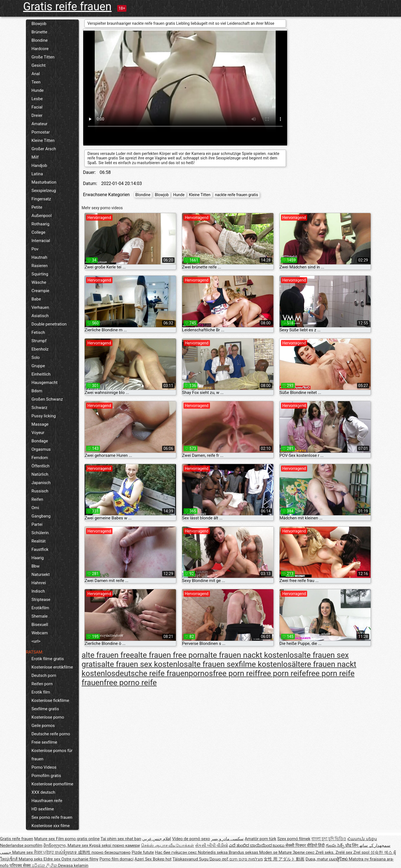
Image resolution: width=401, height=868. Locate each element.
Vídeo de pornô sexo (191, 839)
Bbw (36, 566)
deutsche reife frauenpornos (164, 673)
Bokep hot (162, 859)
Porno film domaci (116, 859)
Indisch (38, 591)
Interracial (41, 241)
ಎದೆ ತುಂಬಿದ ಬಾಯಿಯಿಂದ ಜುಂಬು (257, 845)
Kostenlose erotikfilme (52, 667)
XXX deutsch (43, 792)
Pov (35, 249)
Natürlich (40, 474)
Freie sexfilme (44, 742)
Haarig (38, 558)
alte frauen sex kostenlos (144, 664)
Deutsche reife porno (51, 734)
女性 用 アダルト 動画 (284, 859)
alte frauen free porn (169, 655)
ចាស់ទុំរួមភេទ (66, 852)
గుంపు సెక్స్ (335, 845)
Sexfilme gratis (45, 709)
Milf (35, 157)
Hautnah (39, 257)
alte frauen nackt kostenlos (251, 655)
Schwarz (39, 408)
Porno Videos (44, 767)
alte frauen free (108, 655)
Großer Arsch (44, 149)
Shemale (40, 616)
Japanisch (41, 483)
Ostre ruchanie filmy (80, 859)
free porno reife (130, 683)
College (38, 232)
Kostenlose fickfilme (50, 701)
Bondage (40, 441)
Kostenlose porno (48, 717)
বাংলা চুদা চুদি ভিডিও (329, 839)
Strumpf (39, 341)
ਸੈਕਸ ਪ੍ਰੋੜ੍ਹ (44, 852)
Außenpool (41, 216)
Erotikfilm (40, 608)
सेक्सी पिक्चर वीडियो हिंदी (305, 845)
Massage (40, 424)
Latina (37, 174)
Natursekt (41, 574)
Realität (39, 541)
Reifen (37, 499)
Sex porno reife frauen (52, 817)
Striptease (41, 600)
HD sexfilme (43, 809)
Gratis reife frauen (67, 7)
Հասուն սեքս (362, 839)
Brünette (39, 32)
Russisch (40, 491)
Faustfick (40, 549)
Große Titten (43, 57)
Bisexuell (40, 625)
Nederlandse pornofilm (21, 845)
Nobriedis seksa (213, 852)
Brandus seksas (244, 852)
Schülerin (40, 533)
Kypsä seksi (101, 845)
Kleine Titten (43, 140)
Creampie (40, 291)
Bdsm (37, 391)
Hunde (38, 90)
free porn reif (235, 673)
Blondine (40, 40)
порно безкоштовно (111, 852)
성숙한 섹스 (382, 852)
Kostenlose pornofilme (52, 784)
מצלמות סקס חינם (246, 859)
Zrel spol (362, 852)
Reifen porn (42, 684)
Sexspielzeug (44, 191)
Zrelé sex (344, 852)
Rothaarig (40, 224)
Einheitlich (41, 374)
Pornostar (41, 132)
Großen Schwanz (47, 399)
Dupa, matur (317, 859)
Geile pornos (43, 726)
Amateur (39, 124)
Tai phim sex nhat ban (121, 839)
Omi (35, 508)
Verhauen (40, 307)
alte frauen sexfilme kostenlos (240, 664)
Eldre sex (52, 859)
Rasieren (40, 266)
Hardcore (40, 49)
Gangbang (41, 516)
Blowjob (39, 24)
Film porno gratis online (78, 839)
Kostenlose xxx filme (51, 826)
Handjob (39, 166)
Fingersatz (41, 199)
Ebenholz (40, 349)
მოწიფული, (56, 845)
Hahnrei (39, 583)
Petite (37, 207)
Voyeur (38, 433)
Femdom (40, 458)
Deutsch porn (44, 675)
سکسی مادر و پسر (227, 839)
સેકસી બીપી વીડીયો (211, 845)
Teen (36, 82)
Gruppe (38, 366)
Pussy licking (44, 416)
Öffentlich (41, 466)
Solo (36, 357)
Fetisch (38, 332)
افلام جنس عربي (157, 839)
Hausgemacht (45, 383)
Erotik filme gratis (48, 659)
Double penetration (49, 324)
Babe (36, 299)
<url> (36, 641)
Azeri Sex (144, 859)
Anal (36, 74)
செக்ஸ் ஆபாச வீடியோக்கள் (168, 845)
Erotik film (41, 692)
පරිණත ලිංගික (45, 865)
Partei (37, 524)
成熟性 (85, 852)
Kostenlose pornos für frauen (52, 755)
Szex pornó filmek (294, 839)
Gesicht (39, 65)
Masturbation (44, 182)
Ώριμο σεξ (219, 859)
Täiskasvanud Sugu (191, 859)
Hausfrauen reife (47, 801)
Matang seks (31, 859)
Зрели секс (304, 852)
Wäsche (39, 282)
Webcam (40, 633)
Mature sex (45, 839)
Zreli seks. (326, 852)
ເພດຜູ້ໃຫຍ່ (339, 859)
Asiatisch (40, 316)
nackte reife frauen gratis (237, 195)
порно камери (126, 845)
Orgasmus (41, 449)
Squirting (40, 274)
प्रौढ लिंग (352, 845)
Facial (37, 107)
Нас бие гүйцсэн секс (176, 852)
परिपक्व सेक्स (20, 865)
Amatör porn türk (261, 839)
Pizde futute (143, 852)
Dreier (37, 115)
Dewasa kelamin (73, 865)
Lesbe (37, 99)
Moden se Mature (276, 852)
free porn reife (282, 673)
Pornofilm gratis (46, 776)
